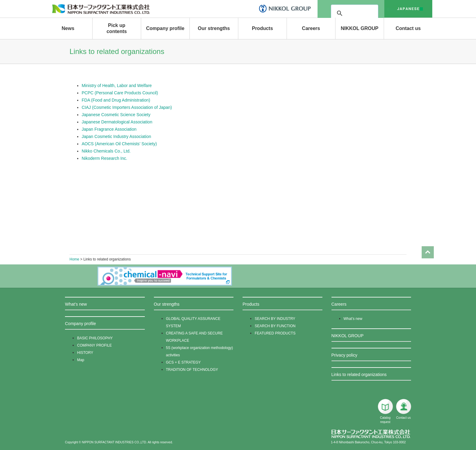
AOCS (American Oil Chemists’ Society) (119, 144)
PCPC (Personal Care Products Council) (120, 93)
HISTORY (85, 353)
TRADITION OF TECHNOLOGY (192, 370)
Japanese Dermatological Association (117, 122)
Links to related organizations (359, 374)
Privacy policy (345, 355)
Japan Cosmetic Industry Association (116, 136)
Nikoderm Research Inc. (104, 158)
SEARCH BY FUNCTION (275, 326)
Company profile (165, 28)
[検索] (372, 13)
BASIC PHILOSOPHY (95, 338)
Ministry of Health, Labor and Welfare (117, 86)
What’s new (76, 304)
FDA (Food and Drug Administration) (116, 100)
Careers (311, 28)
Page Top (428, 247)
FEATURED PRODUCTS (275, 333)
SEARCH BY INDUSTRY (275, 319)
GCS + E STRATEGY (184, 362)
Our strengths (214, 28)
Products (262, 28)
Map (81, 360)
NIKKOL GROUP (359, 28)
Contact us (408, 28)
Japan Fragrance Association (109, 129)
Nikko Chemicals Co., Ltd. (106, 151)
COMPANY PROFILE (94, 345)
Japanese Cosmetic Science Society (116, 115)
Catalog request (385, 411)
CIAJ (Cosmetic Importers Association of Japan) (127, 107)
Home (74, 259)
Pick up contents (117, 28)
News (68, 28)
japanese (408, 9)
